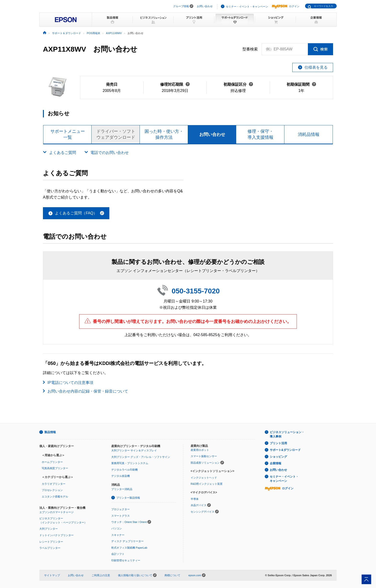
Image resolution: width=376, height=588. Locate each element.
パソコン (117, 528)
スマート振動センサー (204, 456)
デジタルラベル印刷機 (124, 470)
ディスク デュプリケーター (127, 541)
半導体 (195, 499)
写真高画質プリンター (55, 468)
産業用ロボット (200, 450)
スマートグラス (120, 515)
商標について (172, 575)
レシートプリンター (51, 541)
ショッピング (278, 457)
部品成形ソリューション (205, 463)
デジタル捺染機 (120, 476)
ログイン (286, 6)
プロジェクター (120, 509)
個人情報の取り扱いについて (137, 575)
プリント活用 (278, 443)
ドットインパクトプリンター (56, 535)
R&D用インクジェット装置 (207, 484)
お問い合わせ (205, 6)
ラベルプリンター (50, 548)
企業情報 (276, 463)
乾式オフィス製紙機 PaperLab (129, 547)
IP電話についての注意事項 (70, 383)
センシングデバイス (203, 511)
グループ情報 (181, 6)
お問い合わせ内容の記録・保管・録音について (88, 391)
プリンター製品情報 (128, 498)
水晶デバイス (199, 505)
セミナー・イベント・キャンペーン (247, 6)
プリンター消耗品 (122, 489)
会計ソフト (118, 554)
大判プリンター (49, 529)
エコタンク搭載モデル (55, 497)
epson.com (195, 575)
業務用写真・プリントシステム (130, 463)
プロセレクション (52, 490)
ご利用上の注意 (101, 575)
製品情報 (50, 432)
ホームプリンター (52, 462)
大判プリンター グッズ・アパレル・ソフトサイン (141, 457)
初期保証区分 (238, 84)
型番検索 (250, 49)
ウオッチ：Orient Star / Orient (129, 522)
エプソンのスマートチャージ (56, 512)
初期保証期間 (301, 84)
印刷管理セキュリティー (126, 560)
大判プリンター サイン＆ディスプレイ (134, 450)
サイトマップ (52, 575)
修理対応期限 (175, 84)
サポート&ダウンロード (285, 450)
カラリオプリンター (54, 484)
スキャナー (118, 535)
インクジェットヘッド (204, 478)
